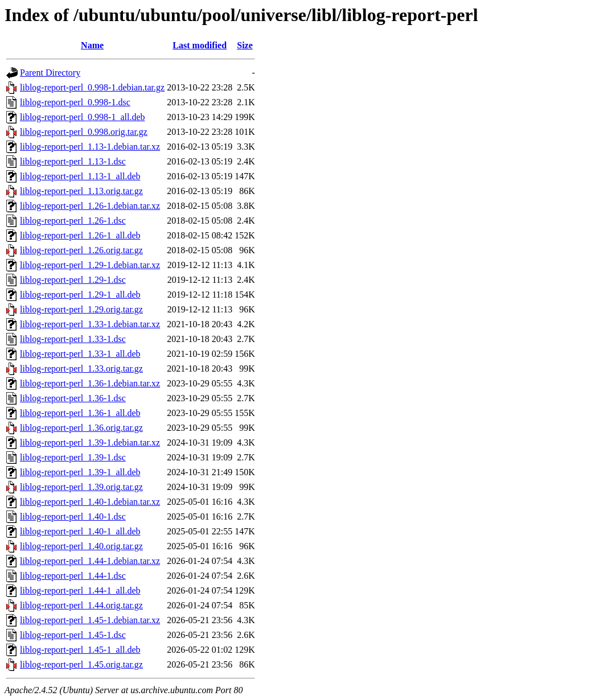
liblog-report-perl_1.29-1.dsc (73, 280)
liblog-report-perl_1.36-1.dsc (73, 398)
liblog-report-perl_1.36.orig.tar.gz (81, 428)
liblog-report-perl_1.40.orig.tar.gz (81, 546)
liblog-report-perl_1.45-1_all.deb (80, 650)
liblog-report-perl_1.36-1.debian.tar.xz (90, 383)
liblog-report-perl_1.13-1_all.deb (80, 176)
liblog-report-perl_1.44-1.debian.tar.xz (90, 561)
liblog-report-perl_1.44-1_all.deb (80, 590)
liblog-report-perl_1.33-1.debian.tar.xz (90, 324)
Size (245, 45)
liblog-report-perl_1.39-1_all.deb (80, 472)
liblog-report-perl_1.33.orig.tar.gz (81, 368)
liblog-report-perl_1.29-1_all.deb (80, 295)
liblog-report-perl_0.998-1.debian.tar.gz (92, 87)
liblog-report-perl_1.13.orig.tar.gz (81, 191)
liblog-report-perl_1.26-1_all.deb (80, 235)
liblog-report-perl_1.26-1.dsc (73, 221)
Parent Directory (50, 73)
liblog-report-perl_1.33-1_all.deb (80, 354)
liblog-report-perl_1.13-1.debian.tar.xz (90, 147)
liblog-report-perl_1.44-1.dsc (73, 576)
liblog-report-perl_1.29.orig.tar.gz (81, 309)
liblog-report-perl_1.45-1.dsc (73, 635)
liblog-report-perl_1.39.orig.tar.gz (81, 487)
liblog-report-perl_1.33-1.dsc (73, 339)
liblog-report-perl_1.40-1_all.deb (80, 531)
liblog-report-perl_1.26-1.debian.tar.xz (90, 206)
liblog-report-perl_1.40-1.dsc (73, 516)
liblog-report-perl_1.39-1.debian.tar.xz (90, 442)
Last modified (200, 45)
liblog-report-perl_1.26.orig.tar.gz (81, 250)
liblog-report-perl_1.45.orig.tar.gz (81, 664)
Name (92, 45)
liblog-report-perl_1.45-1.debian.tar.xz (90, 620)
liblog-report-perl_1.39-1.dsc (73, 457)
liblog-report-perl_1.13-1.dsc (73, 161)
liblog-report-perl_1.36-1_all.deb (80, 413)
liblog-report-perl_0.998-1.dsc (75, 102)
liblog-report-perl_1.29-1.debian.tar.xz (90, 265)
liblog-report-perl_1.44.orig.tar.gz (81, 605)
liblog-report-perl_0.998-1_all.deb (83, 117)
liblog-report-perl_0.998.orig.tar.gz (84, 132)
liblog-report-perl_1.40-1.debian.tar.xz (90, 502)
